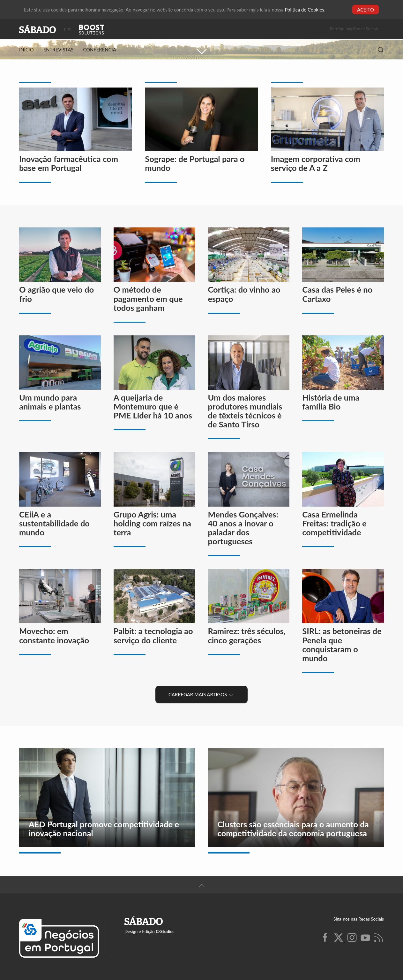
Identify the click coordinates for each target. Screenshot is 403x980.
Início (26, 50)
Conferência (99, 50)
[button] (381, 50)
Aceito (366, 10)
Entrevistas (59, 50)
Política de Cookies (305, 10)
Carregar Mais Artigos (201, 695)
